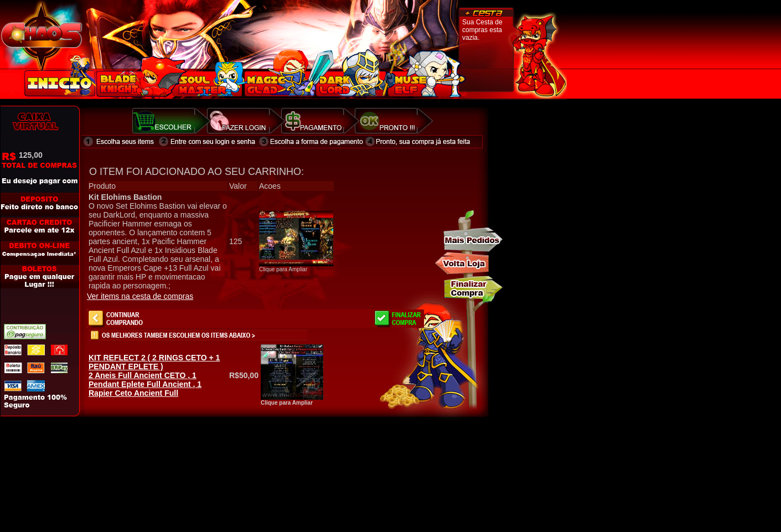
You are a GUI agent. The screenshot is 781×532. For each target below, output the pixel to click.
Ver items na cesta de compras (140, 296)
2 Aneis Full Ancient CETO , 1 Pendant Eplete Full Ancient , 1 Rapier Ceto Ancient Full (154, 375)
